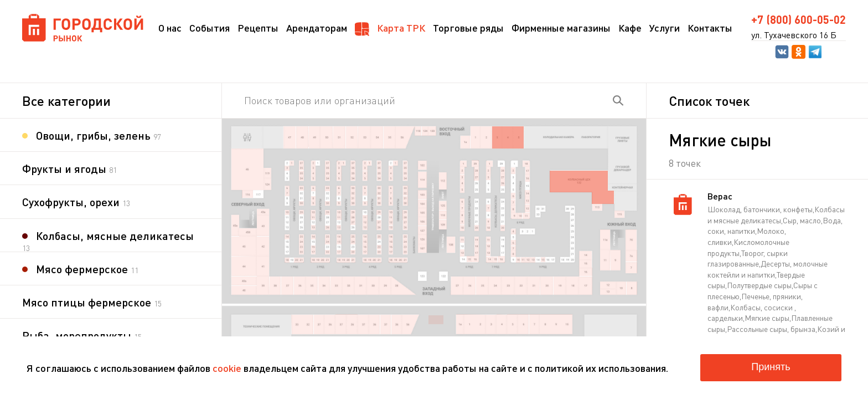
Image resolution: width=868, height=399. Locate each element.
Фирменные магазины (561, 28)
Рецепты (258, 28)
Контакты (710, 28)
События (210, 28)
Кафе (630, 28)
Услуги (665, 28)
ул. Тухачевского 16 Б (794, 35)
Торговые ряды (468, 28)
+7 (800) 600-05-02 (799, 19)
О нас (170, 28)
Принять (771, 367)
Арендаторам (317, 28)
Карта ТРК (390, 29)
